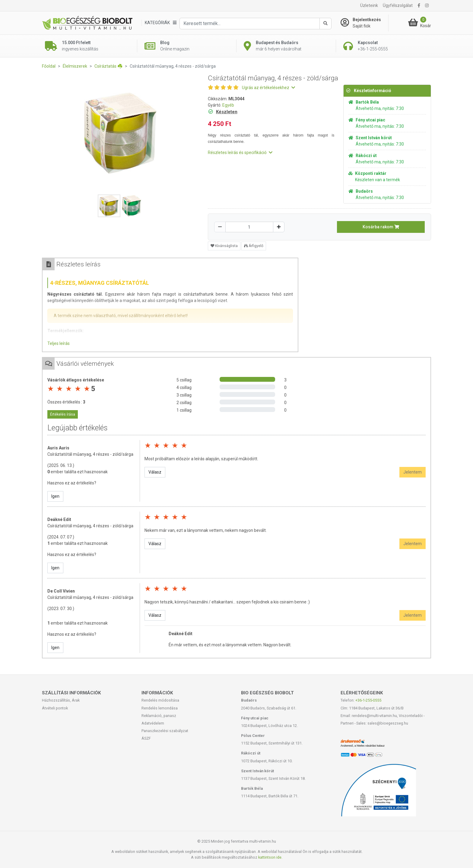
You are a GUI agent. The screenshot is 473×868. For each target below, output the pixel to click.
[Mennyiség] (249, 227)
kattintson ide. (270, 857)
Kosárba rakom (381, 227)
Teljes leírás (59, 343)
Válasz (155, 472)
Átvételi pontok (55, 708)
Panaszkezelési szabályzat (165, 731)
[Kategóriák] (160, 23)
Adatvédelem (153, 723)
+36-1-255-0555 (368, 700)
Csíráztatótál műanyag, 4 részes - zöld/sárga (90, 454)
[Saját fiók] (364, 23)
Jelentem (413, 472)
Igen (55, 496)
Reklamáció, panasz (159, 716)
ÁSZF (146, 738)
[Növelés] (279, 227)
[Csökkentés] (220, 227)
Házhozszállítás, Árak (61, 700)
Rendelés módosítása (160, 700)
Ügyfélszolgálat (398, 5)
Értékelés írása (63, 414)
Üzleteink (369, 5)
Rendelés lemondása (160, 708)
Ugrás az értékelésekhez (268, 88)
